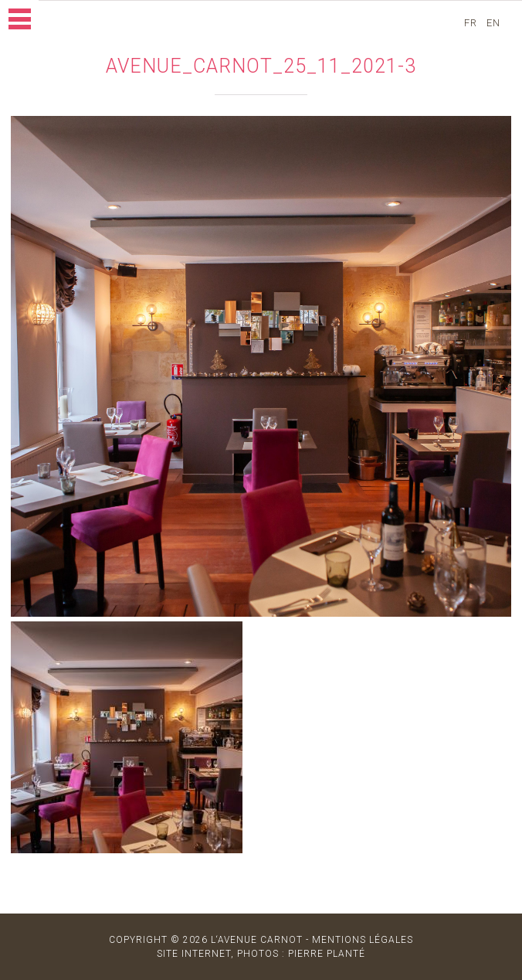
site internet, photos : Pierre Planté (261, 954)
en (495, 23)
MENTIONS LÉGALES (363, 940)
